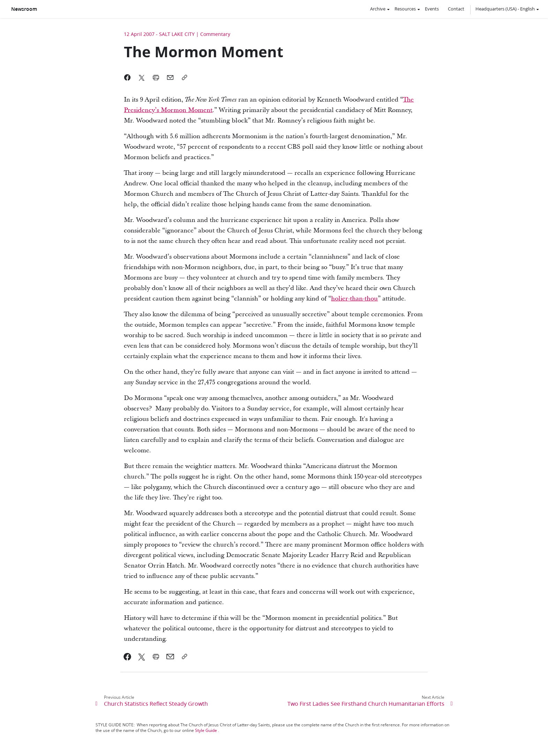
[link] (127, 657)
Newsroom (24, 9)
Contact (456, 9)
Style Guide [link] (206, 730)
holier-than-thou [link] (354, 299)
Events (432, 9)
